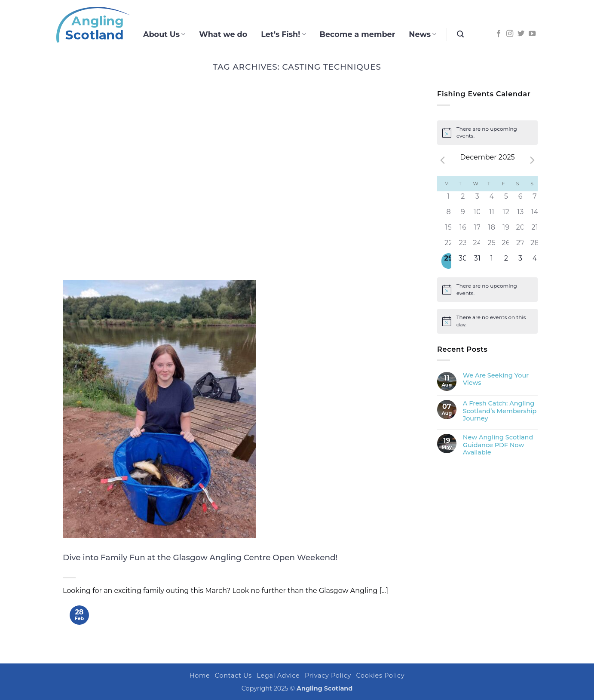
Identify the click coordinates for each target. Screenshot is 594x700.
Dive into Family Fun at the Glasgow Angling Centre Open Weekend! (200, 557)
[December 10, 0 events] (477, 215)
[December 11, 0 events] (491, 215)
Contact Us (233, 675)
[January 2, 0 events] (506, 261)
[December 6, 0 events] (520, 199)
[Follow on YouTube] (532, 34)
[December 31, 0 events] (477, 261)
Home (200, 675)
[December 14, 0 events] (535, 215)
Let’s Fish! (283, 34)
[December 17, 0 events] (477, 230)
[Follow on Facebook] (499, 34)
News (423, 34)
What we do (223, 34)
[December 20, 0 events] (520, 230)
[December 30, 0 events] (463, 261)
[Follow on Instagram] (510, 34)
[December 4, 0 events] (491, 199)
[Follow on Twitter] (521, 34)
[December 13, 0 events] (520, 215)
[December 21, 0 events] (535, 230)
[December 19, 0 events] (506, 230)
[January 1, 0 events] (491, 261)
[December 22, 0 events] (449, 246)
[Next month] (533, 160)
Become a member (358, 34)
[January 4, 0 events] (535, 261)
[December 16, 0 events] (463, 230)
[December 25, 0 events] (491, 246)
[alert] (487, 133)
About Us (164, 34)
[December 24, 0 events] (477, 246)
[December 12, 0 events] (506, 215)
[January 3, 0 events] (520, 261)
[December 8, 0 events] (449, 215)
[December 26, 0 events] (506, 246)
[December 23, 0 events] (463, 246)
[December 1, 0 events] (449, 199)
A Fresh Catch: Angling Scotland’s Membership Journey (500, 411)
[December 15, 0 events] (449, 230)
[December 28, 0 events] (535, 246)
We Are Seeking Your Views (496, 379)
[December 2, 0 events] (463, 199)
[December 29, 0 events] (449, 261)
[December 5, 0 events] (506, 199)
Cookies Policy (381, 675)
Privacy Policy (328, 675)
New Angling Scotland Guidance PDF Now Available (498, 445)
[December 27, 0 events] (520, 246)
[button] (460, 34)
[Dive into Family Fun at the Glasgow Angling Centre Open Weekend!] (159, 409)
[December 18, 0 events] (491, 230)
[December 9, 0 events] (463, 215)
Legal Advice (278, 675)
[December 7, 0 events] (535, 199)
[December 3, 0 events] (477, 199)
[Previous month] (442, 160)
